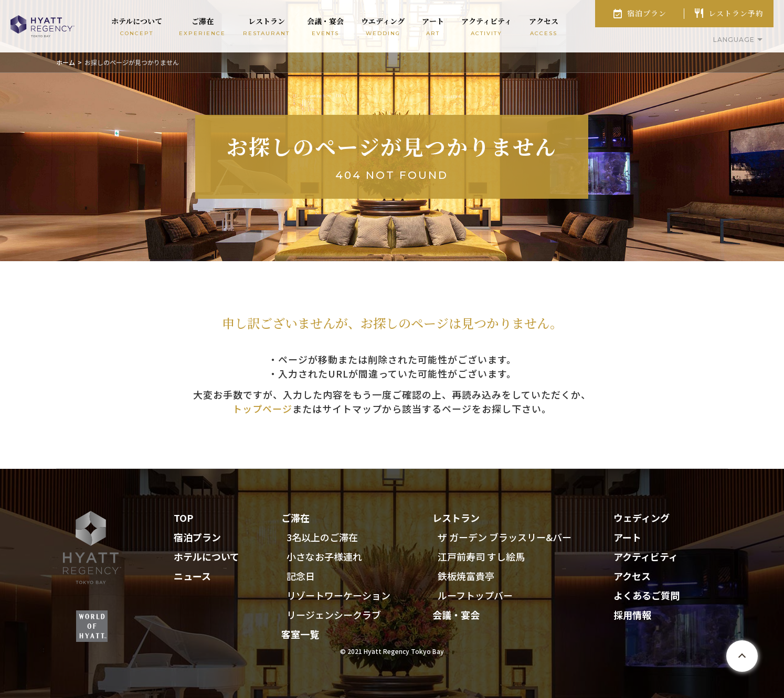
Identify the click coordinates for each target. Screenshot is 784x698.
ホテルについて (206, 556)
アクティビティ (646, 556)
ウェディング (642, 518)
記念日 (301, 576)
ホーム (66, 62)
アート (627, 537)
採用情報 (632, 615)
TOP (183, 518)
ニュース (192, 576)
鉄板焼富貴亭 (466, 576)
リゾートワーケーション (338, 595)
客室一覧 (300, 634)
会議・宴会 (456, 615)
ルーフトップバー (475, 595)
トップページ (262, 409)
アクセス (632, 576)
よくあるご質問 (647, 595)
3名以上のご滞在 (322, 537)
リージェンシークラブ (334, 615)
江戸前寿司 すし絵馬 (481, 556)
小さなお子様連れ (324, 556)
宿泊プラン (647, 13)
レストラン (456, 518)
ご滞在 (295, 518)
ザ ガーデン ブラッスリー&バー (505, 537)
